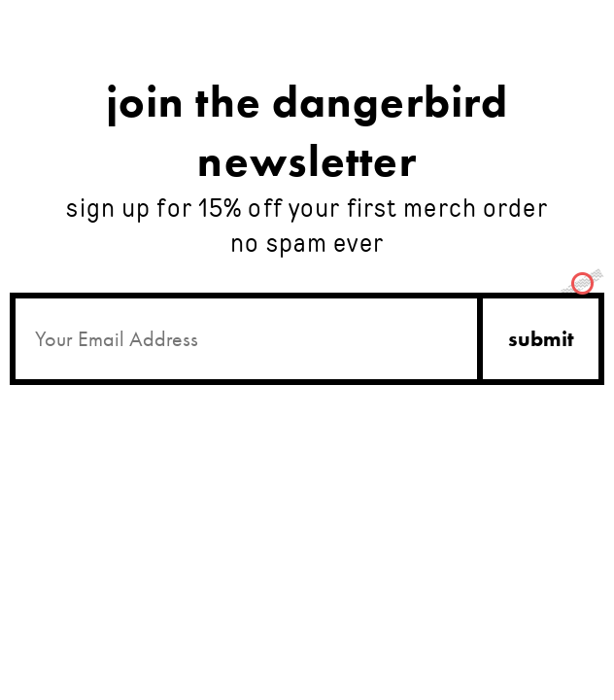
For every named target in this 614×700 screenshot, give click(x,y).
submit (541, 339)
